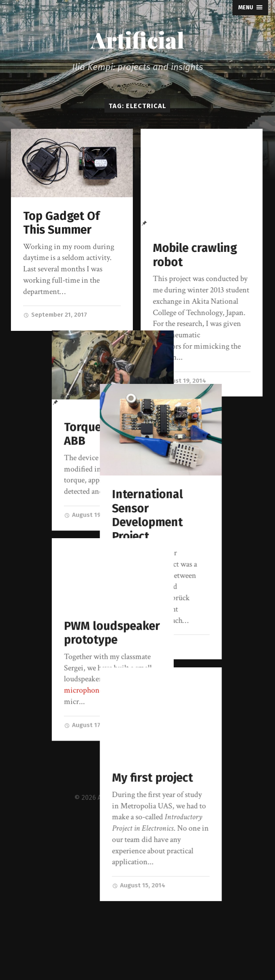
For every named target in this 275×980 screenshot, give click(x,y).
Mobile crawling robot (195, 255)
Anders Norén (178, 954)
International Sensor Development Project (188, 536)
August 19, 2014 (179, 381)
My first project (193, 798)
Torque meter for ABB (68, 442)
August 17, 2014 (179, 664)
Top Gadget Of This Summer (61, 223)
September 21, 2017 (55, 315)
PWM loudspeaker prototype (71, 641)
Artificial (137, 40)
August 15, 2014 (179, 906)
